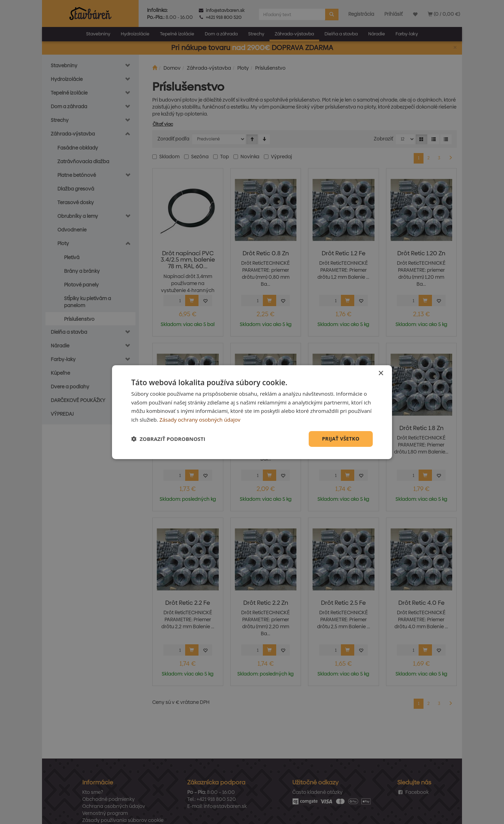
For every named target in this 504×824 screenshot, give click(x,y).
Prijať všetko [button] (341, 439)
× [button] (381, 373)
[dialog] (252, 412)
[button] (168, 439)
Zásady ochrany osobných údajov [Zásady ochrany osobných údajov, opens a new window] (200, 420)
